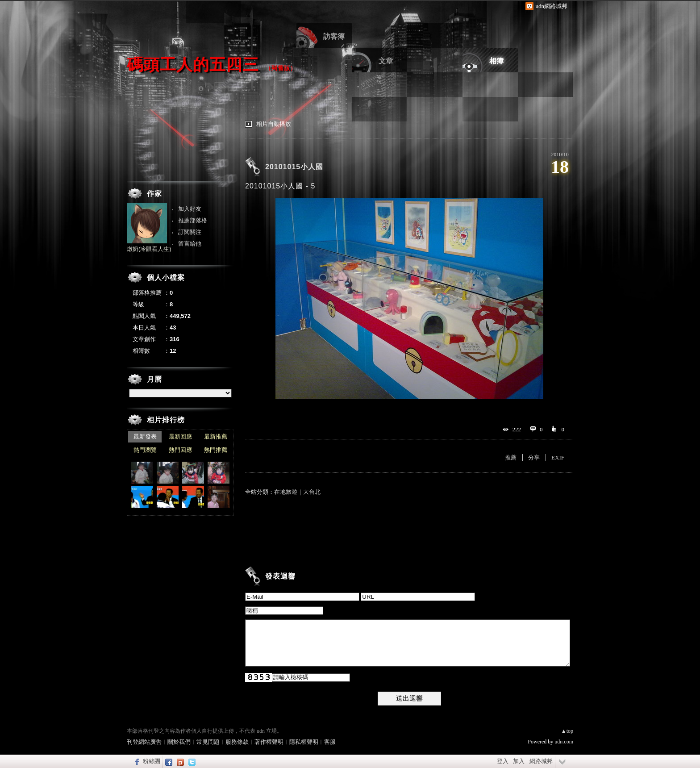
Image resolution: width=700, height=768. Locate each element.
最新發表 (145, 436)
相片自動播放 (274, 124)
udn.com (564, 742)
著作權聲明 (269, 742)
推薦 (511, 457)
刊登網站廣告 (144, 742)
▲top (567, 731)
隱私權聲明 (304, 742)
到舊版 (281, 68)
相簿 (496, 61)
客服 (330, 742)
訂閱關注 (190, 232)
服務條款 (237, 742)
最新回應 (180, 436)
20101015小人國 (294, 167)
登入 (503, 761)
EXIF (558, 457)
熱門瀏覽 (145, 450)
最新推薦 (216, 436)
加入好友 (190, 209)
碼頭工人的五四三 (193, 65)
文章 (386, 61)
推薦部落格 (193, 220)
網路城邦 (541, 761)
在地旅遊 (286, 492)
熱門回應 (180, 450)
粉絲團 (152, 761)
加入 (519, 761)
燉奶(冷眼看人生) (149, 249)
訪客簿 (334, 36)
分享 (534, 457)
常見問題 (208, 742)
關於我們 (179, 742)
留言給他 (190, 244)
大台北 (312, 492)
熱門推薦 (216, 450)
